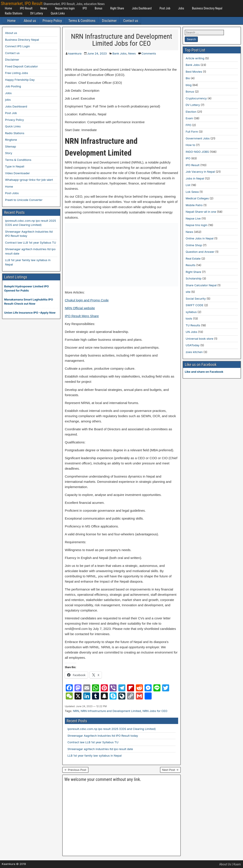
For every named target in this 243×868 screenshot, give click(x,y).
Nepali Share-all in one (201, 212)
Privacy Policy (52, 21)
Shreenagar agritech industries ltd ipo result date (100, 749)
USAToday (192, 345)
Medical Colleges (197, 198)
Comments (149, 53)
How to (190, 145)
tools (189, 318)
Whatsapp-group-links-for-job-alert (29, 180)
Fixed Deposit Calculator (21, 66)
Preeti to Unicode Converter (24, 200)
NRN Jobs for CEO (155, 711)
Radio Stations (14, 13)
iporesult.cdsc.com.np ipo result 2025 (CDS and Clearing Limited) (112, 729)
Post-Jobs (12, 193)
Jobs (181, 8)
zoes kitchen (194, 352)
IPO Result (26, 8)
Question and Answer (200, 252)
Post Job (165, 8)
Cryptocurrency (196, 98)
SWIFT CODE (194, 305)
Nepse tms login (65, 8)
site (188, 292)
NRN (76, 711)
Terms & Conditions (82, 21)
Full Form (192, 132)
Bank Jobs (119, 53)
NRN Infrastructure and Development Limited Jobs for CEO (122, 40)
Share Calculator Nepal (201, 285)
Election (191, 112)
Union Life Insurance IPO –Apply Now (30, 313)
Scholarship (193, 278)
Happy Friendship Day (20, 80)
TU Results (193, 325)
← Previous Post (75, 770)
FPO (188, 125)
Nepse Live (193, 218)
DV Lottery (37, 13)
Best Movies (194, 72)
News (44, 8)
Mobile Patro (194, 205)
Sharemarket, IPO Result (22, 4)
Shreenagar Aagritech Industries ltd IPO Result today (103, 736)
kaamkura (75, 53)
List (188, 185)
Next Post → (170, 770)
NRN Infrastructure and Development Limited (111, 711)
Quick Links (58, 13)
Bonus (98, 8)
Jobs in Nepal (195, 178)
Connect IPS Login (17, 46)
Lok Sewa (192, 192)
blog (189, 85)
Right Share (117, 8)
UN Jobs (191, 332)
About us (30, 21)
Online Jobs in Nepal (200, 238)
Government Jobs (198, 138)
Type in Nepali (15, 166)
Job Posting (13, 86)
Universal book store (199, 339)
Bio (188, 78)
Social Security (196, 299)
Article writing (195, 58)
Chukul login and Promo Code (87, 300)
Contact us (131, 21)
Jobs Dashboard (142, 8)
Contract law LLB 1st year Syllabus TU (93, 742)
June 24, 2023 (97, 53)
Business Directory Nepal (207, 8)
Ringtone (11, 140)
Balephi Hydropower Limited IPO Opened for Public (27, 288)
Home (8, 8)
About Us (225, 864)
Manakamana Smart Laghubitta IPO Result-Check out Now (29, 302)
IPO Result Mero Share (82, 316)
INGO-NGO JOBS (197, 152)
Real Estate (193, 258)
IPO (85, 8)
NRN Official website (80, 308)
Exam (189, 118)
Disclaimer (109, 21)
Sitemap (11, 146)
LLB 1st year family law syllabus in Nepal (95, 756)
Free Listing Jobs (17, 73)
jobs (8, 100)
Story (9, 153)
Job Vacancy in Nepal (200, 172)
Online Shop (194, 245)
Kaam (237, 864)
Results (191, 265)
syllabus (191, 312)
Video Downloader (17, 173)
